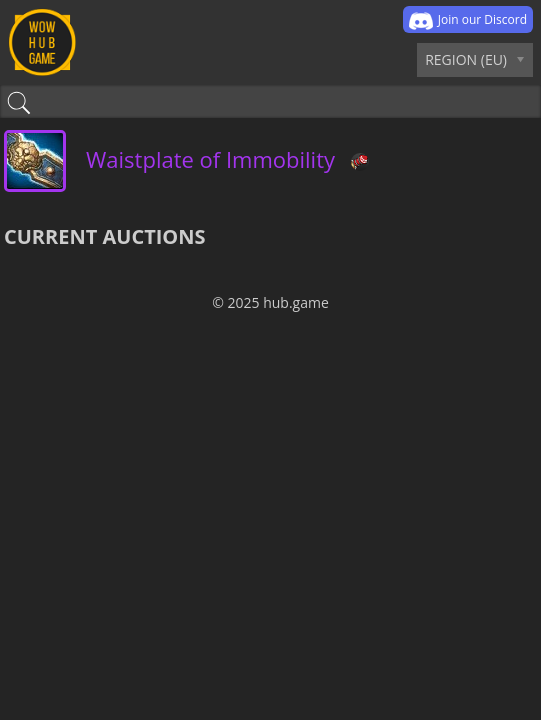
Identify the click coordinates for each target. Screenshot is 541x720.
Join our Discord (468, 21)
